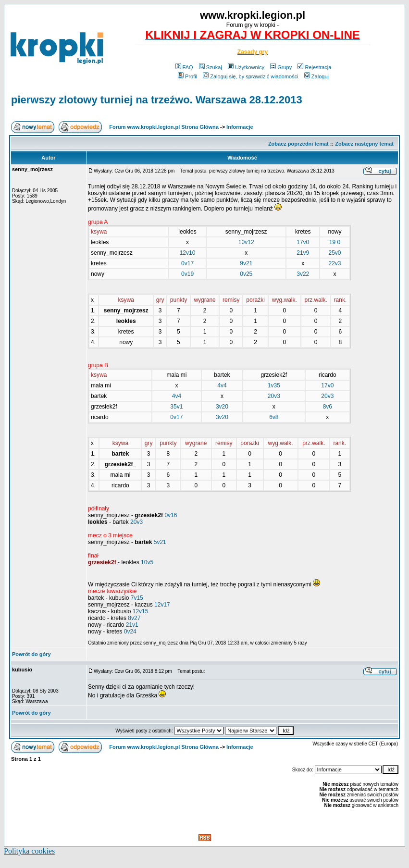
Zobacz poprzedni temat (298, 144)
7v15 (137, 598)
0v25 (246, 274)
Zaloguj (316, 76)
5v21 (160, 542)
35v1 (176, 407)
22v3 (335, 263)
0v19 (187, 274)
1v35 (274, 385)
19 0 (335, 242)
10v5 (147, 562)
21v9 (303, 253)
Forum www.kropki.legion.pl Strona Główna (164, 127)
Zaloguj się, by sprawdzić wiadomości (250, 76)
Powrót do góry (31, 654)
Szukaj (211, 67)
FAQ (184, 67)
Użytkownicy (246, 67)
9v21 (246, 263)
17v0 (303, 242)
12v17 (162, 605)
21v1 (132, 625)
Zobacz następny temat (364, 144)
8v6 (328, 407)
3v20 (222, 407)
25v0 (335, 253)
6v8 (274, 417)
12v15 (141, 611)
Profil (187, 76)
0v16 (171, 515)
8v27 (134, 618)
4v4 (222, 385)
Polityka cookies (29, 851)
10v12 (246, 242)
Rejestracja (314, 67)
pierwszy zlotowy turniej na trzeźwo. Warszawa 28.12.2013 (157, 100)
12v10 (188, 253)
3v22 (303, 274)
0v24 (130, 632)
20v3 (274, 396)
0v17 (187, 263)
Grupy (281, 67)
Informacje (240, 127)
